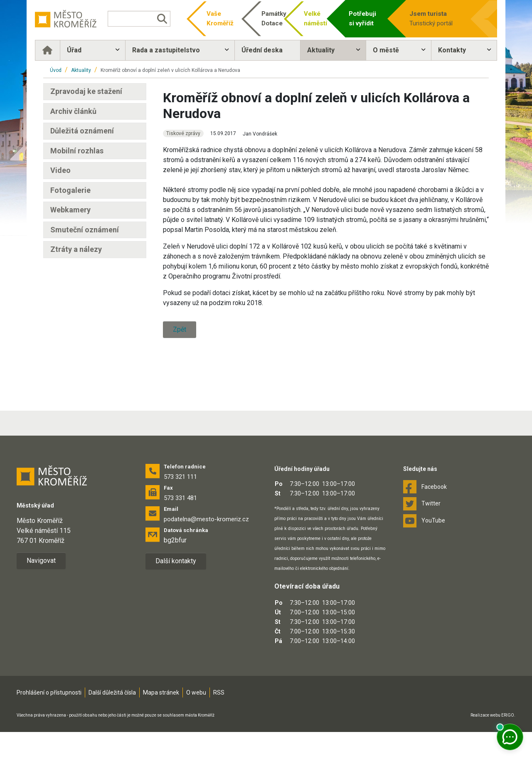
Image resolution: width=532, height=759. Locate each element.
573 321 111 (180, 504)
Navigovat (41, 588)
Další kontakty (176, 588)
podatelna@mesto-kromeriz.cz (206, 546)
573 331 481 (180, 525)
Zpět (180, 329)
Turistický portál (432, 18)
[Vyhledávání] (144, 19)
